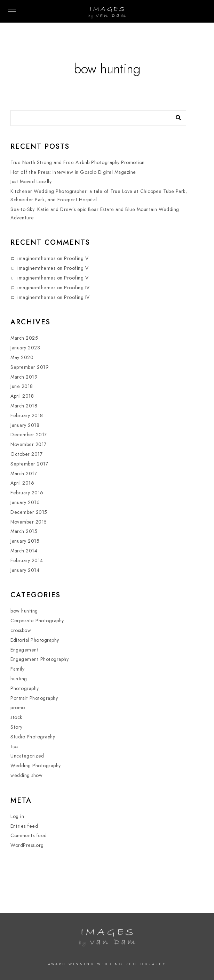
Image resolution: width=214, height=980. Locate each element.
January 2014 (25, 570)
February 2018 (27, 416)
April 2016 (22, 483)
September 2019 (30, 367)
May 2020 (22, 358)
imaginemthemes (36, 258)
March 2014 (24, 551)
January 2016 (25, 503)
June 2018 (22, 386)
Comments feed (29, 836)
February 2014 (27, 561)
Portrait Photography (34, 698)
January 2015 (25, 541)
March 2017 (24, 474)
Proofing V (76, 258)
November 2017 (29, 444)
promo (18, 708)
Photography (25, 689)
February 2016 (27, 493)
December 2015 (29, 512)
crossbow (21, 630)
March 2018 (24, 406)
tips (14, 747)
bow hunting (24, 611)
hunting (19, 679)
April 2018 (22, 396)
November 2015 (29, 522)
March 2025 (24, 338)
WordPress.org (27, 845)
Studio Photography (33, 737)
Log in (17, 816)
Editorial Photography (35, 640)
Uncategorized (27, 756)
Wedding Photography (36, 766)
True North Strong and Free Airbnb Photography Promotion (78, 163)
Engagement (25, 650)
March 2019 (24, 377)
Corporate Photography (37, 621)
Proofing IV (77, 288)
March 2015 (24, 531)
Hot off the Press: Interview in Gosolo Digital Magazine (73, 172)
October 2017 (26, 454)
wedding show (26, 775)
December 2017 (29, 435)
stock (16, 717)
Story (17, 727)
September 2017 (29, 464)
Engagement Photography (39, 659)
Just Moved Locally (31, 182)
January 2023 (25, 348)
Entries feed (24, 826)
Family (17, 669)
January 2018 (25, 425)
